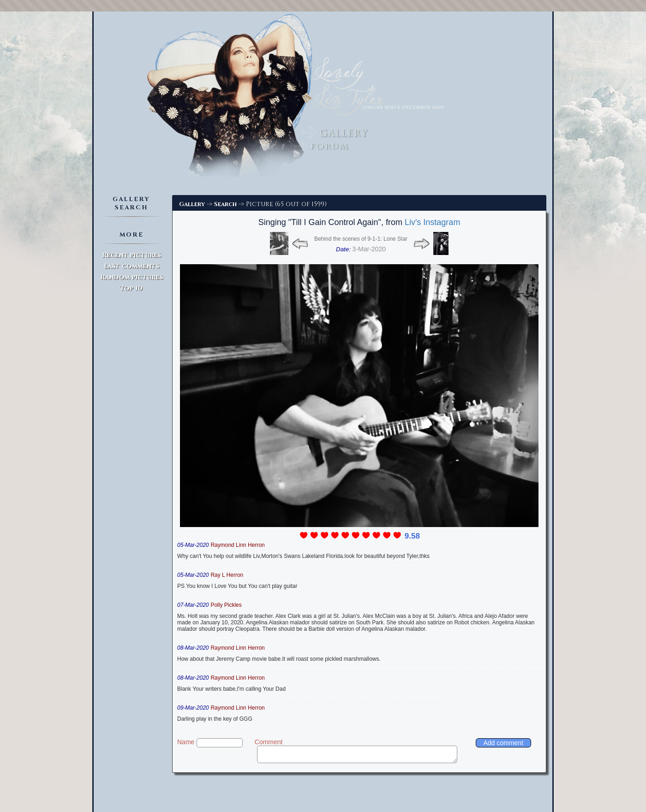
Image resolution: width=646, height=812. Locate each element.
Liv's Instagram (432, 222)
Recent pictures (132, 255)
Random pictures (132, 277)
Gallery (192, 204)
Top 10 (131, 288)
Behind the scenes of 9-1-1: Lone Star (361, 239)
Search (225, 204)
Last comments (132, 266)
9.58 (412, 536)
